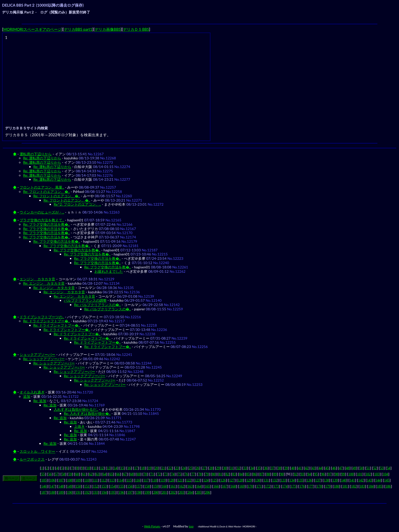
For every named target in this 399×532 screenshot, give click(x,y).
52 (375, 468)
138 (326, 480)
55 (43, 474)
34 (252, 468)
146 (44, 486)
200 (156, 492)
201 (164, 492)
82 (227, 474)
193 (96, 492)
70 (145, 474)
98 (336, 474)
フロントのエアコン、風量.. (42, 187)
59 (70, 474)
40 (293, 468)
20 (156, 468)
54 (389, 468)
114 (121, 480)
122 (189, 480)
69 (138, 474)
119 (163, 480)
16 (129, 468)
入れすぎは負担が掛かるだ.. (76, 409)
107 (61, 480)
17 (136, 468)
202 (173, 492)
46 (334, 468)
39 (286, 468)
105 (44, 480)
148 (61, 486)
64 (104, 474)
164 (199, 486)
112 (104, 480)
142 (361, 480)
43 (313, 468)
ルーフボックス (32, 459)
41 (300, 468)
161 (173, 486)
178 (319, 486)
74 (173, 474)
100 (351, 474)
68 (132, 474)
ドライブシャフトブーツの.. (42, 317)
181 (345, 486)
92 (295, 474)
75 (179, 474)
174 (285, 486)
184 (371, 486)
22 (170, 468)
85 (248, 474)
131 (266, 480)
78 (200, 474)
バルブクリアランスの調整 (85, 300)
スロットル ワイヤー (37, 451)
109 (78, 480)
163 (190, 486)
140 (344, 480)
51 (368, 468)
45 (327, 468)
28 (211, 468)
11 (95, 468)
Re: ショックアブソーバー (44, 359)
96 (323, 474)
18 (143, 468)
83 (234, 474)
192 (87, 492)
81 (220, 474)
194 (104, 492)
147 (53, 486)
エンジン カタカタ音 (37, 279)
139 (335, 480)
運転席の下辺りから (36, 154)
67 (125, 474)
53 (382, 468)
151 (87, 486)
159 (156, 486)
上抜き (79, 426)
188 (53, 492)
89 (275, 474)
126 (223, 480)
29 (218, 468)
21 (163, 468)
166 (216, 486)
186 (388, 486)
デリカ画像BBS (108, 29)
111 (95, 480)
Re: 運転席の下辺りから (42, 158)
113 (112, 480)
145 (387, 480)
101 (360, 474)
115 (129, 480)
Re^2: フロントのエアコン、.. (77, 204)
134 (292, 480)
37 (273, 468)
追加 (27, 396)
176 (302, 486)
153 (104, 486)
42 (307, 468)
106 (53, 480)
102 (368, 474)
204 (190, 492)
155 (121, 486)
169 (242, 486)
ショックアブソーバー (37, 354)
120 (171, 480)
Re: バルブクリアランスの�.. (97, 305)
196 (121, 492)
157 (139, 486)
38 (279, 468)
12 (102, 468)
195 (113, 492)
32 (238, 468)
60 (77, 474)
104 (385, 474)
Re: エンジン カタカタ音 (44, 283)
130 (258, 480)
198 (139, 492)
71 (152, 474)
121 (180, 480)
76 (186, 474)
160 (164, 486)
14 (116, 468)
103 (377, 474)
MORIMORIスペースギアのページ (32, 29)
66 (118, 474)
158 (147, 486)
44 (320, 468)
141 (352, 480)
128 (240, 480)
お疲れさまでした (109, 271)
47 (341, 468)
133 (283, 480)
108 (70, 480)
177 (311, 486)
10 (88, 468)
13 (109, 468)
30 (225, 468)
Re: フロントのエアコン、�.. (46, 192)
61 (84, 474)
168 (233, 486)
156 (130, 486)
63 (97, 474)
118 (154, 480)
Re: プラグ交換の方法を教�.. (46, 224)
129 (249, 480)
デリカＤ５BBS (136, 29)
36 (266, 468)
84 (241, 474)
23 (177, 468)
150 (78, 486)
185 (380, 486)
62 (91, 474)
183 (362, 486)
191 (78, 492)
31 (232, 468)
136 (309, 480)
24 (184, 468)
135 (301, 480)
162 (182, 486)
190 (70, 492)
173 (276, 486)
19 (150, 468)
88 (268, 474)
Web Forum (152, 526)
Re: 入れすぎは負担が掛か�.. (87, 413)
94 (309, 474)
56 (50, 474)
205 (199, 492)
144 (378, 480)
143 (369, 480)
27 (204, 468)
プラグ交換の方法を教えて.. (42, 220)
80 (213, 474)
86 (254, 474)
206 (207, 492)
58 (63, 474)
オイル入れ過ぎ (32, 392)
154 (113, 486)
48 (348, 468)
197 (130, 492)
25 (191, 468)
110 (87, 480)
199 (147, 492)
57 (56, 474)
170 (251, 486)
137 (318, 480)
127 (232, 480)
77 (193, 474)
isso (191, 526)
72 (159, 474)
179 (328, 486)
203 (182, 492)
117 (146, 480)
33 (245, 468)
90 (282, 474)
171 (259, 486)
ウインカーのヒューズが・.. (42, 212)
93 (302, 474)
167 (225, 486)
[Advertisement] (107, 77)
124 (206, 480)
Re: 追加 (40, 401)
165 (207, 486)
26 (197, 468)
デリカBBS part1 (78, 29)
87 (261, 474)
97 (330, 474)
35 (259, 468)
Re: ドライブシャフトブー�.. (46, 321)
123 (197, 480)
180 (337, 486)
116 (137, 480)
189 (61, 492)
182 (354, 486)
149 (70, 486)
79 (207, 474)
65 (111, 474)
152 (96, 486)
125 (215, 480)
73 (166, 474)
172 (268, 486)
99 (343, 474)
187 (44, 492)
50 (361, 468)
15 (122, 468)
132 (275, 480)
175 (294, 486)
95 (316, 474)
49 (354, 468)
